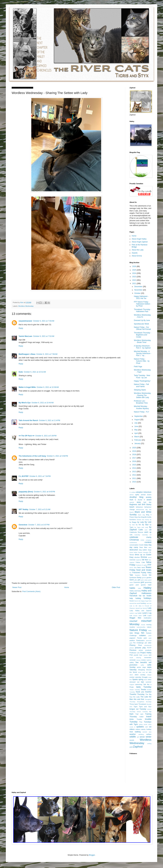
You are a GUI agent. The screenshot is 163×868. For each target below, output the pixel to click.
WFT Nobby (24, 509)
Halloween (146, 593)
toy (150, 712)
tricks (132, 719)
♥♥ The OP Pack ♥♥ (26, 436)
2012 (134, 475)
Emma (144, 557)
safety (132, 662)
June (136, 426)
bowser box (141, 520)
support (132, 685)
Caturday (137, 535)
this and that (139, 699)
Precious (133, 650)
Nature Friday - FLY (141, 412)
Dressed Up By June (142, 320)
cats (131, 535)
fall (143, 560)
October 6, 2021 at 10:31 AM (35, 372)
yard (131, 747)
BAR (144, 505)
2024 (134, 273)
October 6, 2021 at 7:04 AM (44, 321)
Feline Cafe (140, 562)
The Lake (144, 697)
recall (131, 658)
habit (150, 585)
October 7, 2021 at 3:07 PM (39, 525)
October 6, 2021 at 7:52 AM (44, 336)
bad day (147, 502)
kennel (145, 608)
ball (139, 505)
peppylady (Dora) (26, 492)
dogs (150, 550)
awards (132, 502)
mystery (132, 627)
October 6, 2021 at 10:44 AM (42, 403)
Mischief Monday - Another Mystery (141, 407)
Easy (131, 557)
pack (150, 636)
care (146, 530)
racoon (145, 655)
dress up (139, 555)
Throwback (142, 704)
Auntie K (141, 500)
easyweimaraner (25, 321)
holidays (148, 598)
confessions (133, 542)
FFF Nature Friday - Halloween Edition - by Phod (142, 304)
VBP (146, 727)
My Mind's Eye (25, 403)
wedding (141, 734)
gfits (136, 580)
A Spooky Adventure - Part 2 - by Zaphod (142, 347)
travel (149, 716)
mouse (143, 625)
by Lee (148, 522)
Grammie (137, 582)
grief (142, 582)
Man (139, 618)
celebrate (134, 537)
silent (131, 675)
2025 (134, 270)
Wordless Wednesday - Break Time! (142, 341)
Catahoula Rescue (136, 532)
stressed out (134, 682)
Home (67, 587)
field (135, 568)
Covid (141, 545)
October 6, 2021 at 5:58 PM (57, 456)
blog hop (138, 517)
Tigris (135, 707)
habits (132, 588)
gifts (139, 580)
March (137, 437)
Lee (131, 616)
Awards (135, 253)
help (131, 598)
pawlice (132, 640)
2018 (134, 455)
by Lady (141, 522)
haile (139, 588)
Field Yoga (138, 367)
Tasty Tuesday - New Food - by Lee (142, 376)
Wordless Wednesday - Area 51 (142, 316)
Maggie (132, 618)
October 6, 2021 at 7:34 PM (40, 476)
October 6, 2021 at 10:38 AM (48, 387)
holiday (138, 598)
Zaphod (138, 747)
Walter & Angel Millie (27, 387)
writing (149, 744)
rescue (138, 660)
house (132, 601)
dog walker (143, 550)
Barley (149, 505)
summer (149, 682)
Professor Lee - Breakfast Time (141, 402)
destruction (134, 550)
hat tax (142, 596)
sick (150, 672)
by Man (132, 525)
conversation (134, 545)
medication (148, 618)
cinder (142, 540)
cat (150, 530)
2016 (134, 461)
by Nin (138, 525)
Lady (149, 608)
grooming (148, 582)
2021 (134, 284)
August (137, 420)
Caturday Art (147, 535)
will (138, 737)
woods (132, 740)
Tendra (143, 690)
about (134, 492)
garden (149, 578)
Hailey (148, 588)
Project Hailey (146, 653)
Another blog (136, 497)
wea (150, 732)
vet (150, 727)
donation (146, 552)
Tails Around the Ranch (28, 420)
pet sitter (148, 643)
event (150, 557)
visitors (138, 729)
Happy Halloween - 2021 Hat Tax (141, 297)
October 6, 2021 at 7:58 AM (47, 354)
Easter (149, 555)
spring (141, 679)
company (149, 540)
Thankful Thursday (137, 694)
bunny (147, 520)
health (149, 596)
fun (150, 575)
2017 (134, 458)
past (150, 638)
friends (145, 575)
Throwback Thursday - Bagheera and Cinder (143, 335)
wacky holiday (146, 729)
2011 (134, 478)
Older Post (116, 587)
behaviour (139, 507)
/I (130, 492)
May (136, 430)
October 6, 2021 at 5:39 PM (46, 436)
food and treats (144, 570)
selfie (142, 665)
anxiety (149, 497)
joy (141, 608)
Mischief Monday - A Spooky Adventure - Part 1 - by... (143, 354)
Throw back (134, 704)
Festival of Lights (141, 565)
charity (149, 537)
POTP (149, 648)
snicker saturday (135, 677)
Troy (141, 722)
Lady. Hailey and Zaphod (140, 611)
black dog (142, 515)
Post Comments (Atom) (31, 591)
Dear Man (143, 547)
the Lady (136, 697)
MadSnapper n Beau (27, 354)
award (149, 500)
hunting (143, 603)
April (136, 433)
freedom (138, 575)
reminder (133, 660)
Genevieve (23, 525)
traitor (142, 717)
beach (132, 507)
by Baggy (133, 522)
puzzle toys (138, 655)
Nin (143, 633)
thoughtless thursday (144, 702)
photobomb (148, 645)
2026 (134, 266)
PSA (131, 655)
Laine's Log (133, 613)
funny (139, 578)
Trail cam (139, 714)
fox (130, 573)
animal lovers (146, 495)
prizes (141, 650)
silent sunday (140, 675)
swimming (139, 684)
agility (137, 495)
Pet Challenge (138, 643)
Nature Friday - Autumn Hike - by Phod (142, 361)
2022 (134, 280)
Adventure (147, 492)
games (144, 578)
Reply (21, 328)
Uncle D (132, 727)
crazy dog (148, 545)
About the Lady (138, 250)
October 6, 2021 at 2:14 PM (49, 420)
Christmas (134, 540)
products (148, 650)
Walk (131, 732)
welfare (149, 734)
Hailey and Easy (135, 591)
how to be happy (139, 601)
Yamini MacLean (25, 336)
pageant (132, 638)
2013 (134, 472)
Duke (21, 372)
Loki (145, 616)
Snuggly (145, 677)
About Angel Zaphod (140, 242)
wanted (145, 732)
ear (144, 555)
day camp (134, 547)
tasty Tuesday (144, 687)
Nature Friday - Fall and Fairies (141, 385)
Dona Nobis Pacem (136, 552)
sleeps (149, 675)
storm (146, 680)
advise (132, 495)
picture (132, 648)
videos (132, 729)
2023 (134, 277)
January (138, 443)
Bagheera (133, 505)
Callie (141, 530)
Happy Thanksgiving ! (142, 381)
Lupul (149, 616)
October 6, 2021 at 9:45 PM (44, 492)
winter (149, 737)
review (143, 660)
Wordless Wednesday (26, 306)
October (138, 293)
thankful (148, 692)
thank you (140, 692)
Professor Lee (135, 653)
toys (131, 714)
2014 (134, 468)
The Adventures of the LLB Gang (32, 456)
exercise (132, 560)
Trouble (139, 719)
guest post (134, 585)
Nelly (150, 630)
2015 (134, 465)
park (145, 638)
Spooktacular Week (141, 324)
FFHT (131, 568)
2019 (134, 451)
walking (138, 732)
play (144, 648)
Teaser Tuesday (135, 690)
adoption (139, 492)
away (139, 502)
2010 (134, 482)
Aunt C (133, 500)
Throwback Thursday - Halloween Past (143, 310)
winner (142, 737)
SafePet (149, 660)
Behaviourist (140, 510)
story (150, 679)
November (139, 290)
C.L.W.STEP (24, 476)
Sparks (135, 679)
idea (140, 606)
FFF (149, 565)
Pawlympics (140, 640)
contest (148, 542)
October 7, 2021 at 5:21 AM (40, 509)
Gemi (132, 580)
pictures (138, 648)
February (138, 440)
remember (148, 657)
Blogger (92, 855)
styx (142, 682)
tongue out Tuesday (138, 709)
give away (144, 580)
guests (143, 585)
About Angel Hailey (139, 239)
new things (134, 633)
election (137, 557)
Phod (140, 645)
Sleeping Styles (140, 390)
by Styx (145, 525)
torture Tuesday (142, 712)
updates (140, 727)
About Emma (137, 256)
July (136, 423)
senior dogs (141, 667)
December (139, 287)
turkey (141, 724)
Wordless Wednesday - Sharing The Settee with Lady (142, 395)
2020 (134, 448)
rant (150, 655)
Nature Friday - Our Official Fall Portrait (142, 328)
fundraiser (133, 578)
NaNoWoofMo (141, 627)
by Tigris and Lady (141, 527)
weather (133, 734)
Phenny (133, 645)
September (139, 416)
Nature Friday (138, 630)
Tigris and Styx (145, 707)
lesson (135, 616)
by (151, 520)
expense (139, 560)
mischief (133, 621)
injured (138, 608)
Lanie (140, 613)
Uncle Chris (148, 724)
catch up (148, 532)
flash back (141, 567)
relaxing (139, 658)
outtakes (142, 635)
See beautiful (141, 662)
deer (150, 547)
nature (149, 627)
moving (149, 625)
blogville (144, 517)
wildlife (133, 737)
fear (146, 560)
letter (140, 616)
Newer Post (17, 587)
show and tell (143, 672)
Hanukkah (133, 596)
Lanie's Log (147, 613)
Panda (139, 638)
